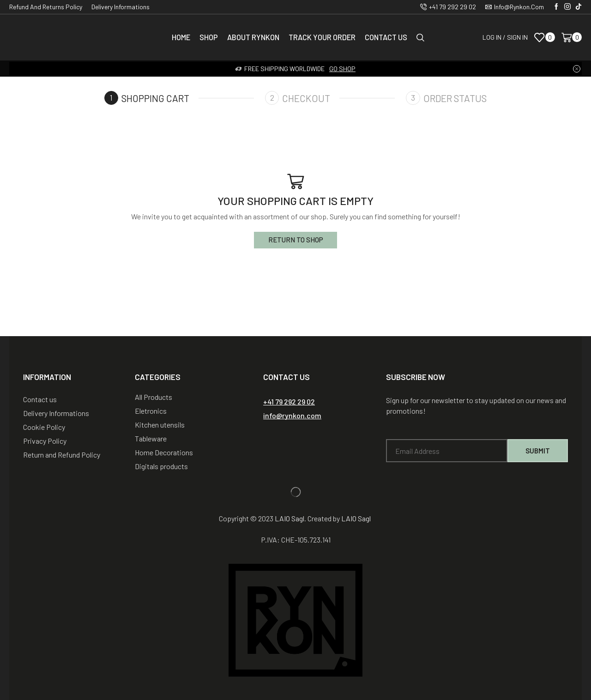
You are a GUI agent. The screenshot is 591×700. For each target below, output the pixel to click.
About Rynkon (253, 37)
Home (181, 37)
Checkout (307, 98)
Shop (209, 37)
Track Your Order (322, 37)
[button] (289, 402)
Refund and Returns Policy (46, 7)
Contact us (386, 37)
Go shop (342, 69)
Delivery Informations (121, 7)
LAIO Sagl (289, 518)
